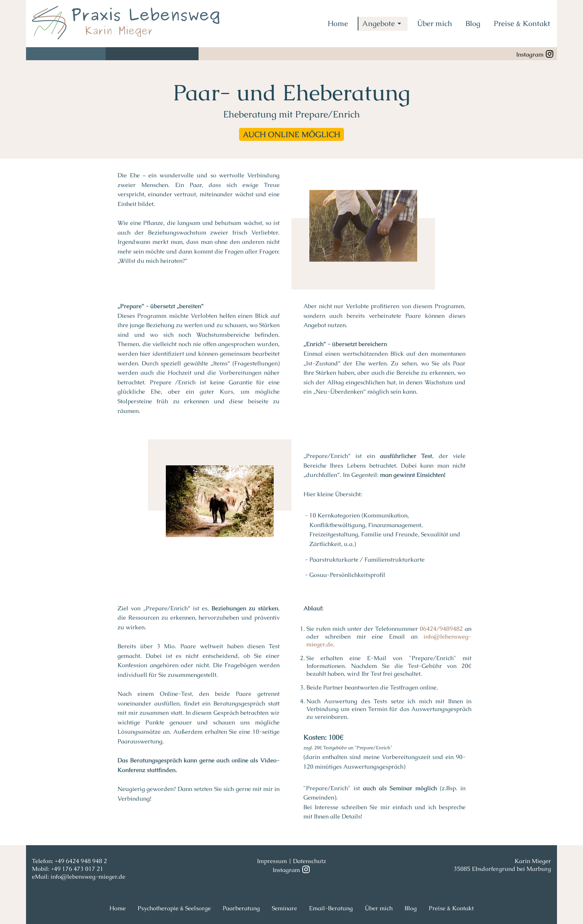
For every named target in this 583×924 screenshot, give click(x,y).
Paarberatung (241, 908)
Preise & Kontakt (522, 23)
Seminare (284, 908)
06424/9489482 (441, 629)
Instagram (535, 54)
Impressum (272, 861)
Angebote (383, 23)
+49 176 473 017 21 (77, 869)
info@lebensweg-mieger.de (88, 877)
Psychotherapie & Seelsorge (174, 908)
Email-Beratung (331, 908)
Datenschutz (310, 861)
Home (338, 23)
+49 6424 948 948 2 (81, 861)
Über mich (435, 23)
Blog (473, 23)
